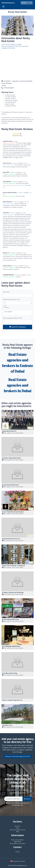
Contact (17, 852)
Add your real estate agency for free (17, 756)
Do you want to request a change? (11, 44)
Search (27, 799)
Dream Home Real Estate (10, 485)
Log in (18, 828)
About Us (17, 826)
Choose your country (18, 861)
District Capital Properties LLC (12, 700)
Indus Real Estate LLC (9, 431)
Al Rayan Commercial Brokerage (13, 593)
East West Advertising (10, 673)
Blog (18, 832)
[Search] (25, 3)
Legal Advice (17, 842)
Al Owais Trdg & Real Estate (11, 458)
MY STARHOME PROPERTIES (11, 646)
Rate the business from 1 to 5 (11, 300)
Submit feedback (17, 327)
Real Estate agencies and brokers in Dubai (17, 385)
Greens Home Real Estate (11, 619)
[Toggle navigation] (3, 7)
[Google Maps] (17, 64)
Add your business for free (17, 830)
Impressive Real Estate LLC (11, 539)
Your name (6, 292)
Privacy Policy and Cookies (18, 844)
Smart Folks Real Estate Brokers (13, 512)
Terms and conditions (17, 840)
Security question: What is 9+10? (12, 318)
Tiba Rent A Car (7, 725)
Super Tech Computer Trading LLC (14, 566)
